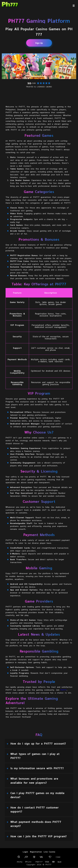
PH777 (64, 690)
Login (25, 852)
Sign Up (39, 43)
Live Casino (50, 852)
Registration (36, 852)
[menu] (74, 6)
